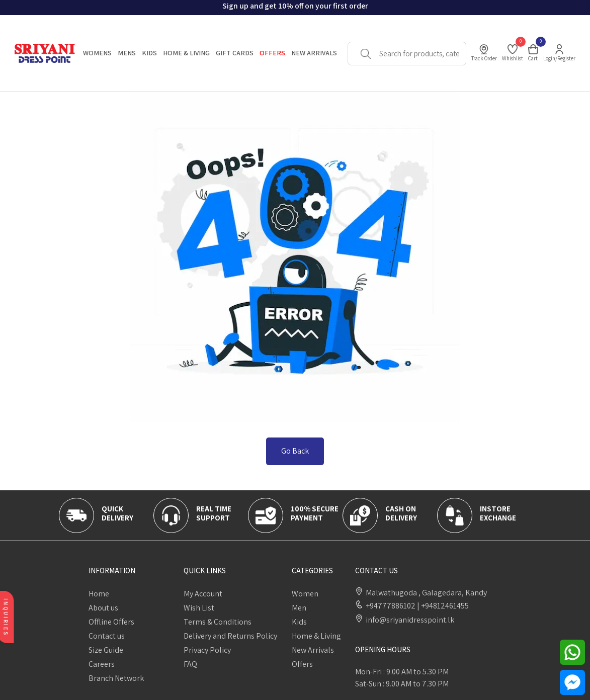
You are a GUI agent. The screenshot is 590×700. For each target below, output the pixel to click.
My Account (203, 594)
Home (99, 594)
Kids (299, 622)
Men (299, 608)
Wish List (199, 608)
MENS (127, 53)
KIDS (149, 53)
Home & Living (316, 636)
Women (305, 594)
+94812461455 (442, 606)
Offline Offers (111, 622)
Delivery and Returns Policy (230, 636)
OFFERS (272, 53)
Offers (302, 664)
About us (103, 608)
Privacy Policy (207, 650)
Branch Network (116, 678)
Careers (102, 664)
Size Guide (106, 650)
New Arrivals (314, 53)
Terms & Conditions (218, 622)
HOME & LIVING (186, 53)
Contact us (107, 636)
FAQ (190, 664)
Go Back (295, 451)
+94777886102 (391, 606)
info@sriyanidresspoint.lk (410, 620)
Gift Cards (235, 53)
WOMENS (97, 53)
